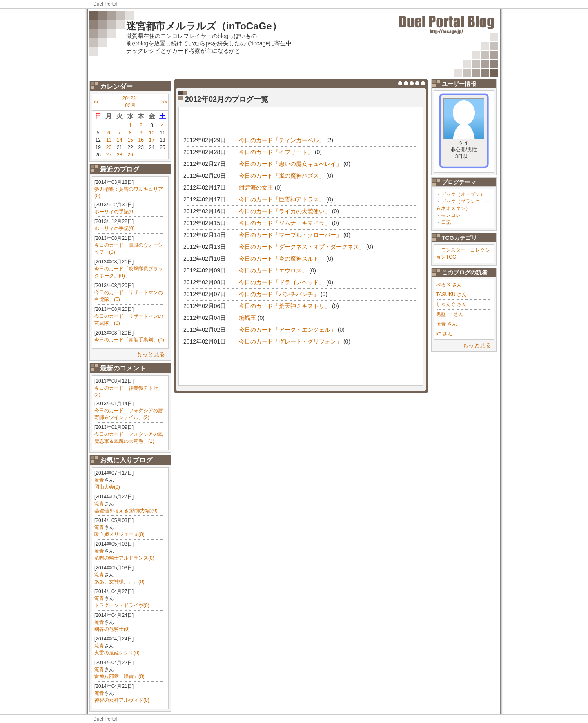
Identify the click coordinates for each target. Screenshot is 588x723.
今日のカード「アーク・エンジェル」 (287, 330)
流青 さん (447, 324)
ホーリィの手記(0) (115, 212)
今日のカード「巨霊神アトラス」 (282, 199)
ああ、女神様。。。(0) (119, 582)
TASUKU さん (451, 295)
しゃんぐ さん (451, 304)
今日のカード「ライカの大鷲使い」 (285, 211)
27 (109, 155)
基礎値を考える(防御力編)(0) (126, 511)
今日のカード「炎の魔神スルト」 (282, 259)
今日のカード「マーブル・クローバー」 (290, 235)
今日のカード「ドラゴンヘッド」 (282, 282)
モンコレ (451, 215)
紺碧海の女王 (256, 187)
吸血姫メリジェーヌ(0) (119, 534)
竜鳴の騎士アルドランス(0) (124, 558)
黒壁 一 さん (450, 314)
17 (152, 140)
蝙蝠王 (247, 318)
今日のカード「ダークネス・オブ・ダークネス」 (302, 247)
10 (152, 133)
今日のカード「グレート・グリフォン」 (290, 341)
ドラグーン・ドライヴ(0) (122, 605)
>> (164, 102)
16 (141, 140)
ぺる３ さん (449, 285)
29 (130, 155)
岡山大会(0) (107, 487)
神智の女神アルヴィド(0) (122, 700)
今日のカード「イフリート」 (276, 152)
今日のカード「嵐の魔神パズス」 (282, 176)
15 (130, 140)
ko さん (444, 334)
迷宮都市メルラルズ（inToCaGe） (204, 26)
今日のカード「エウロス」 (273, 270)
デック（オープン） (463, 194)
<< (96, 102)
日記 (446, 222)
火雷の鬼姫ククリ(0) (117, 653)
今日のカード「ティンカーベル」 (282, 140)
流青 (99, 480)
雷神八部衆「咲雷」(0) (119, 676)
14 (119, 140)
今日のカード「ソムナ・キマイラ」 (285, 223)
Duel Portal (105, 4)
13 (109, 140)
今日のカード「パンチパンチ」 (279, 294)
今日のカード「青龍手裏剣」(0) (129, 340)
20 (109, 147)
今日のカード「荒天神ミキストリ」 (285, 306)
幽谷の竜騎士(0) (112, 629)
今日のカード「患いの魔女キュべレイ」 (290, 164)
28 (119, 155)
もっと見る (151, 354)
